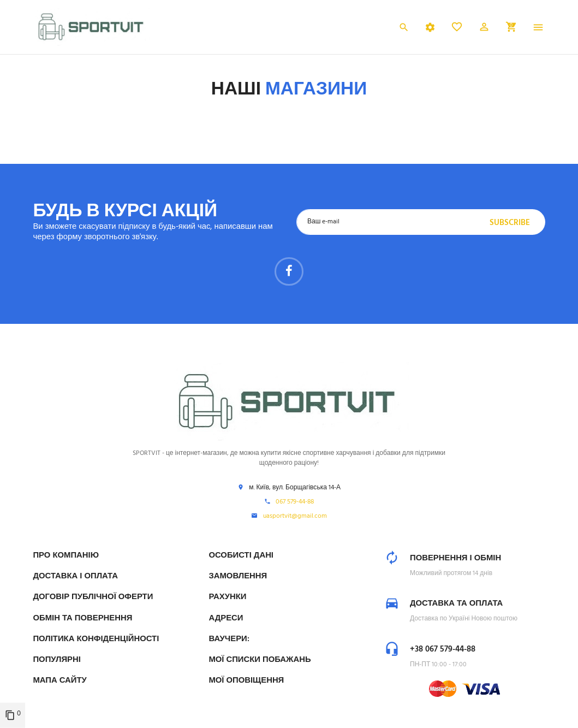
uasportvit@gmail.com (295, 516)
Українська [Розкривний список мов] (369, 28)
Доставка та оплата (456, 603)
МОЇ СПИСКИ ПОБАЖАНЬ (260, 660)
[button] (484, 29)
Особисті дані (241, 555)
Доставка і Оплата (75, 576)
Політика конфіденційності (96, 639)
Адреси (226, 618)
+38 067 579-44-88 (443, 649)
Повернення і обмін (455, 558)
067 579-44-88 (295, 502)
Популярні (56, 660)
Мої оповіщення (246, 680)
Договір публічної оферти (93, 597)
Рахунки (227, 597)
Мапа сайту (59, 680)
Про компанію (66, 555)
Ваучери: (229, 639)
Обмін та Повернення (82, 618)
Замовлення (238, 576)
